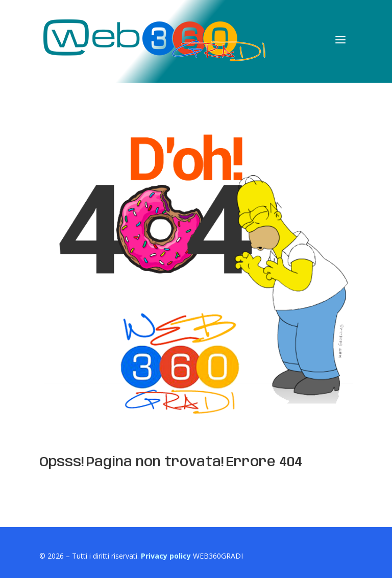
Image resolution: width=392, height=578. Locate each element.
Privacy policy (166, 556)
